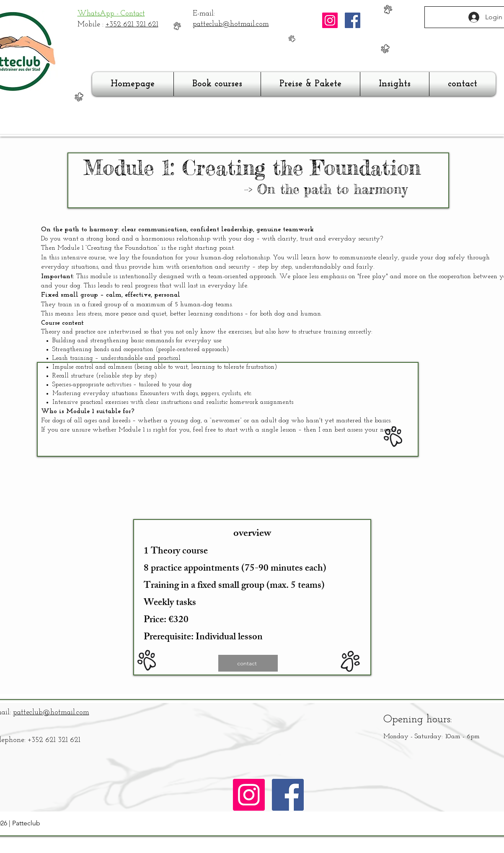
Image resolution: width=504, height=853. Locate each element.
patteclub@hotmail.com (231, 24)
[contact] (248, 663)
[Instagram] (330, 20)
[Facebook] (353, 20)
